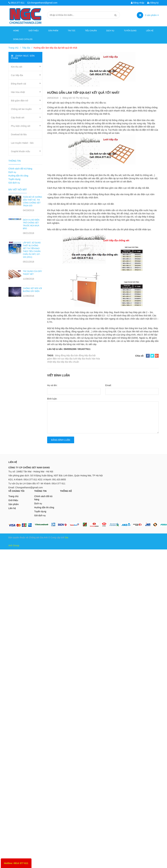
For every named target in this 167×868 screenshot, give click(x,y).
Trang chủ (14, 48)
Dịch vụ (110, 31)
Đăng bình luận (61, 440)
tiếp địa (56, 362)
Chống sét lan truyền (21, 109)
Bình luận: (52, 399)
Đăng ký (153, 3)
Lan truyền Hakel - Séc (22, 143)
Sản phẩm (14, 504)
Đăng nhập (138, 3)
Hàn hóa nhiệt (18, 92)
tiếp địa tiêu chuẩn (70, 362)
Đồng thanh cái (19, 84)
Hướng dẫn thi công (18, 176)
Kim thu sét (17, 67)
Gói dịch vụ (14, 183)
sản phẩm (152, 15)
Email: (108, 385)
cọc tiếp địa (67, 359)
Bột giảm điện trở (20, 101)
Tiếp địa (26, 48)
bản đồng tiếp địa (83, 355)
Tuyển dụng (130, 31)
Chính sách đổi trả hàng (20, 169)
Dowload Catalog (23, 39)
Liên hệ (150, 31)
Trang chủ (14, 496)
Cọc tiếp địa (17, 75)
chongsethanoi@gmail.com (44, 3)
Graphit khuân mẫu (21, 151)
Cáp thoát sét (18, 118)
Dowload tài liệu (19, 134)
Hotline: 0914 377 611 (16, 863)
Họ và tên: (52, 385)
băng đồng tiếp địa (64, 355)
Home (16, 31)
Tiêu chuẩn (91, 31)
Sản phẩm (53, 31)
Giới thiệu (34, 31)
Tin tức (72, 31)
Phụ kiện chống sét (21, 126)
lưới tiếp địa (79, 359)
